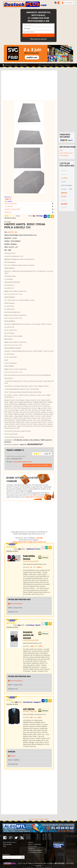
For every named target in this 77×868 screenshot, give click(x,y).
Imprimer (8, 212)
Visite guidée (64, 156)
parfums (64, 207)
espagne (64, 189)
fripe (71, 189)
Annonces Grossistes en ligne (39, 819)
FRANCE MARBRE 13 (15, 450)
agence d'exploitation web (37, 863)
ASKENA (12, 752)
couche (63, 182)
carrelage (64, 178)
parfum (64, 204)
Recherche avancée (38, 39)
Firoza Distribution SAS (19, 600)
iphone (64, 193)
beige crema (33, 542)
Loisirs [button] (62, 65)
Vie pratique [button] (33, 65)
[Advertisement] (29, 86)
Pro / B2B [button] (55, 65)
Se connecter (33, 846)
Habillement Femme (33, 549)
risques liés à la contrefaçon (35, 497)
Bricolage (40, 216)
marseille (64, 200)
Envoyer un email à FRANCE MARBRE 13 (37, 465)
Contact (31, 842)
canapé (64, 174)
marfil (40, 542)
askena (13, 756)
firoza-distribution (17, 604)
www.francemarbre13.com (23, 462)
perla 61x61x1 (23, 542)
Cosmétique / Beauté (33, 625)
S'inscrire (31, 848)
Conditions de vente (35, 852)
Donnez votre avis (11, 203)
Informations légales (35, 850)
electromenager (66, 185)
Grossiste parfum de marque (28, 635)
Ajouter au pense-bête (12, 209)
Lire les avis (9, 206)
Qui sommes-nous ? (66, 153)
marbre (15, 542)
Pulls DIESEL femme (29, 557)
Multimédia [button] (24, 65)
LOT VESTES (29, 709)
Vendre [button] (68, 65)
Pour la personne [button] (45, 65)
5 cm (44, 542)
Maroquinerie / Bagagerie (32, 702)
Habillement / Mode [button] (12, 65)
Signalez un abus (10, 218)
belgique (64, 171)
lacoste (64, 196)
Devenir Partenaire (35, 844)
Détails (18, 216)
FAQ (35, 495)
